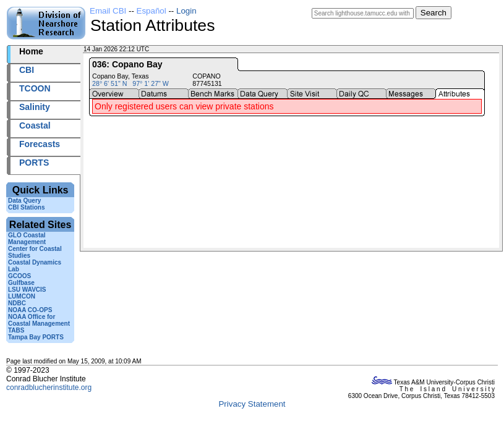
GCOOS (19, 276)
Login (186, 11)
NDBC (17, 303)
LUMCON (22, 296)
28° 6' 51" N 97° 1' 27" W (130, 83)
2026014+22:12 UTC (180, 49)
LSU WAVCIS (27, 290)
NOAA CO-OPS (30, 310)
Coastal (35, 125)
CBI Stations (26, 207)
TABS (16, 330)
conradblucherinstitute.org (49, 388)
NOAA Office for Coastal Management (39, 320)
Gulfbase (21, 283)
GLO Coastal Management (27, 239)
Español (152, 11)
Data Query (24, 201)
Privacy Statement (252, 404)
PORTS (34, 163)
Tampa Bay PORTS (36, 337)
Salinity (35, 107)
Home (31, 51)
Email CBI (108, 11)
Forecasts (40, 144)
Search (434, 13)
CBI (27, 70)
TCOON (35, 88)
